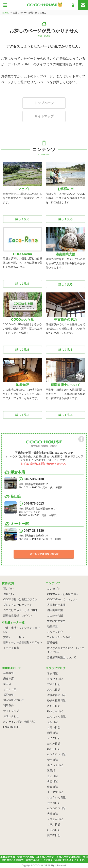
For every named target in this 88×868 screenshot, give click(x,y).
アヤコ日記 (54, 803)
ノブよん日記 (55, 819)
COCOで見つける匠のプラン (20, 599)
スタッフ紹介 (55, 632)
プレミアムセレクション (18, 605)
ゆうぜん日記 (55, 711)
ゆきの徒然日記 (56, 700)
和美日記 (52, 733)
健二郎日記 (54, 835)
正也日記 (52, 781)
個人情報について (14, 700)
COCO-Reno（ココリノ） (63, 599)
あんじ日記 (54, 690)
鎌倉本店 (8, 678)
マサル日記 (54, 824)
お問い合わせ (11, 716)
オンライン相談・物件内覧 (19, 722)
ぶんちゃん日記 (56, 717)
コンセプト (54, 589)
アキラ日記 (54, 684)
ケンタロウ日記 (56, 754)
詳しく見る (22, 219)
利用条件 (8, 705)
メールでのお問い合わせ (44, 554)
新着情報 (52, 643)
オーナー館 (10, 689)
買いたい (8, 589)
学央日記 (52, 673)
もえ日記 (52, 776)
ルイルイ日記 (55, 765)
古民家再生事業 (56, 605)
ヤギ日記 (52, 760)
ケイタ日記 (54, 738)
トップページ (44, 103)
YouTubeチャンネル (59, 637)
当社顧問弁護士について (62, 657)
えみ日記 (52, 722)
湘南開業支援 (55, 610)
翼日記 (51, 771)
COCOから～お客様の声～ (63, 594)
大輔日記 (52, 814)
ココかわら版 (55, 616)
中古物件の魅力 (56, 621)
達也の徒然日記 (56, 695)
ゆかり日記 (54, 749)
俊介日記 (52, 787)
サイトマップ (44, 116)
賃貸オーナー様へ (14, 637)
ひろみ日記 (54, 830)
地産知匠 (52, 626)
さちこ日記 (54, 706)
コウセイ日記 (55, 679)
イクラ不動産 (11, 648)
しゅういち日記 (56, 798)
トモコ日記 (54, 727)
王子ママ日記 (55, 792)
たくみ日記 (54, 744)
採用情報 (8, 695)
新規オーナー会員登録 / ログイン (23, 642)
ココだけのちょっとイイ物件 (20, 610)
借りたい (8, 594)
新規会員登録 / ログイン (17, 616)
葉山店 (7, 684)
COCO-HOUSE (40, 865)
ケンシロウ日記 (56, 808)
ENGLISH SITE (12, 727)
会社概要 (8, 673)
